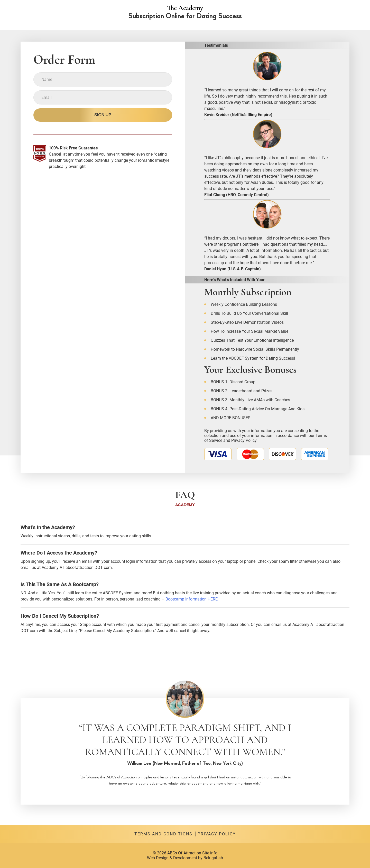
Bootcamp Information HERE (192, 599)
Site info (210, 853)
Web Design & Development (172, 858)
